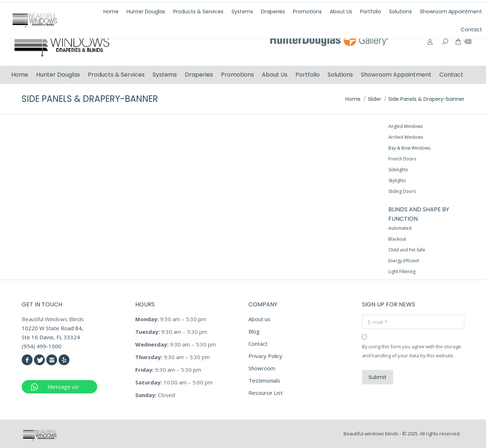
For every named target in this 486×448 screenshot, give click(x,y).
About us (259, 319)
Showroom (262, 368)
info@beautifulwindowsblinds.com (431, 8)
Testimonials (264, 380)
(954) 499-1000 (358, 8)
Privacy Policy (265, 356)
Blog (254, 331)
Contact (258, 344)
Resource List (266, 393)
